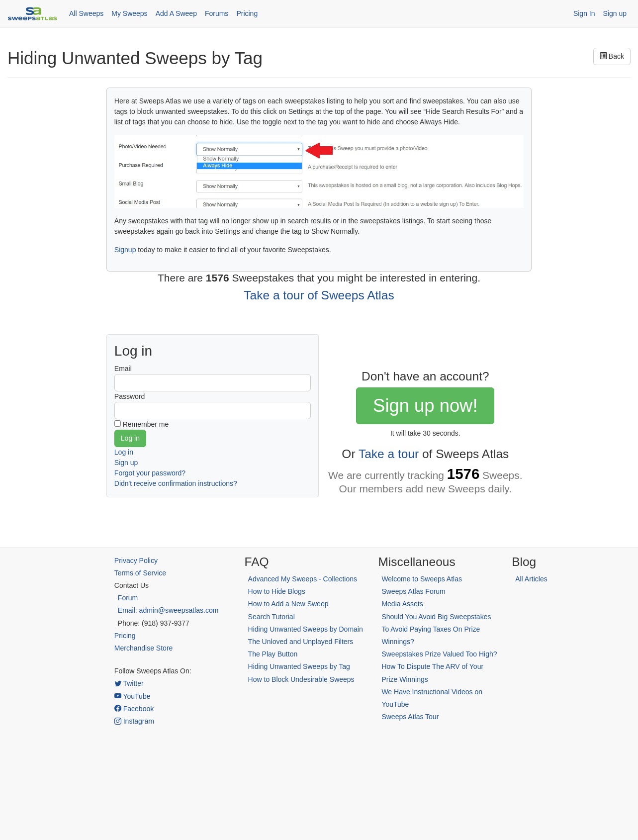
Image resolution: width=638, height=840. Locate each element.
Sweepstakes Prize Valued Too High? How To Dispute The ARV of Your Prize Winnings (439, 666)
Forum (128, 598)
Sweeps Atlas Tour (410, 717)
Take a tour (389, 454)
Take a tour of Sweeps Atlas (319, 295)
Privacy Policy (136, 560)
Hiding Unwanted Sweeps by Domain (306, 629)
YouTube (133, 696)
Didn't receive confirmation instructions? (176, 483)
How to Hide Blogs (277, 591)
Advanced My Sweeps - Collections (303, 579)
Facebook (134, 709)
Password (130, 396)
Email (123, 369)
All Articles (531, 579)
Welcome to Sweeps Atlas (422, 579)
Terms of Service (140, 573)
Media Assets (402, 604)
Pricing (247, 13)
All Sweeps (86, 13)
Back (612, 56)
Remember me (146, 424)
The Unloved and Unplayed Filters (301, 642)
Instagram (134, 721)
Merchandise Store (144, 648)
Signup (125, 250)
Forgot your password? (150, 473)
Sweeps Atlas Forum (413, 591)
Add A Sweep (176, 13)
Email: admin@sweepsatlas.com (168, 610)
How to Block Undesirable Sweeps (301, 679)
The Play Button (273, 654)
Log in (124, 452)
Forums (217, 13)
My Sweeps (129, 13)
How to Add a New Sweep (288, 604)
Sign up (615, 13)
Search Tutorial (272, 617)
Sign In (584, 13)
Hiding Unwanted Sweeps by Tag (299, 666)
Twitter (129, 683)
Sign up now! (425, 406)
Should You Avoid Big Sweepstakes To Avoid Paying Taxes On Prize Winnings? (436, 629)
